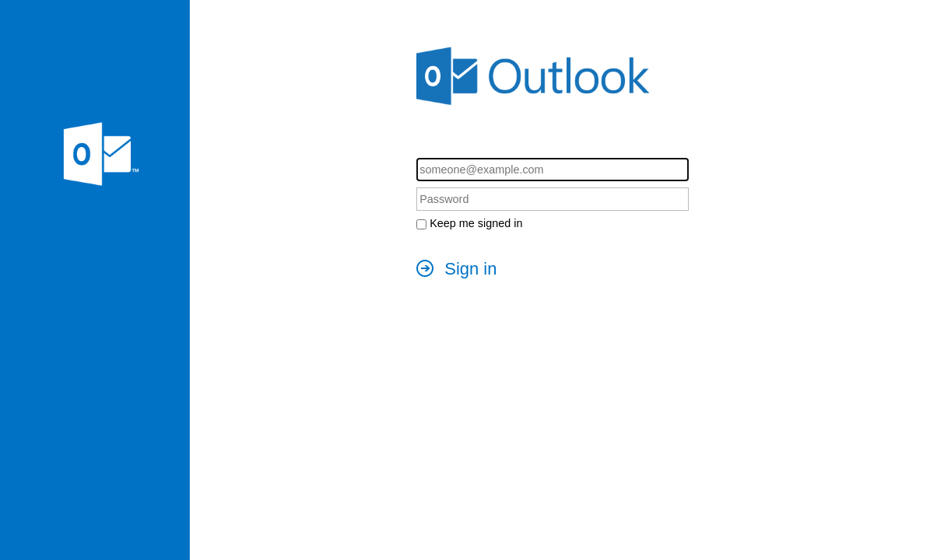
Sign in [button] (470, 269)
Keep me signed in (476, 223)
